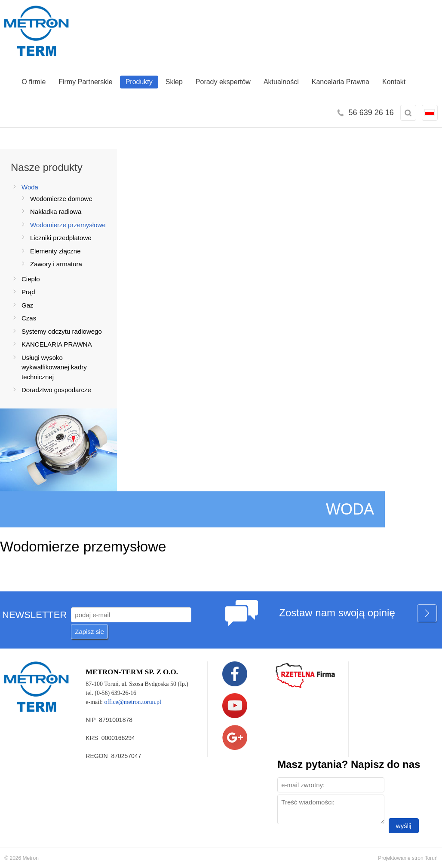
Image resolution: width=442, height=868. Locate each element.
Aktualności (281, 82)
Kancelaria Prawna (341, 82)
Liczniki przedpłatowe (61, 238)
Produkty (139, 82)
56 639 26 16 (371, 113)
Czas (29, 318)
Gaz (28, 305)
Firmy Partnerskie (85, 82)
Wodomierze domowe (61, 199)
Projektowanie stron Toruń (408, 858)
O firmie (34, 82)
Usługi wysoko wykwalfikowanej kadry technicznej (54, 367)
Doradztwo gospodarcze (56, 390)
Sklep (174, 82)
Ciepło (31, 279)
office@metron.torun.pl (132, 702)
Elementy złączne (55, 251)
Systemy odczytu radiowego (62, 331)
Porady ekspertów (223, 82)
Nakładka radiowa (56, 212)
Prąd (28, 292)
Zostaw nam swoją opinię (358, 614)
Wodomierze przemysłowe (68, 225)
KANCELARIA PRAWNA (57, 344)
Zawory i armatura (56, 264)
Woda (30, 187)
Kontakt (394, 82)
